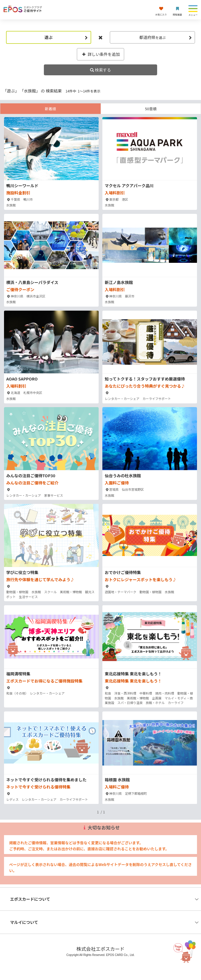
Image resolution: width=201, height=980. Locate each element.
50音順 (151, 109)
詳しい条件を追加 (100, 54)
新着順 (50, 109)
